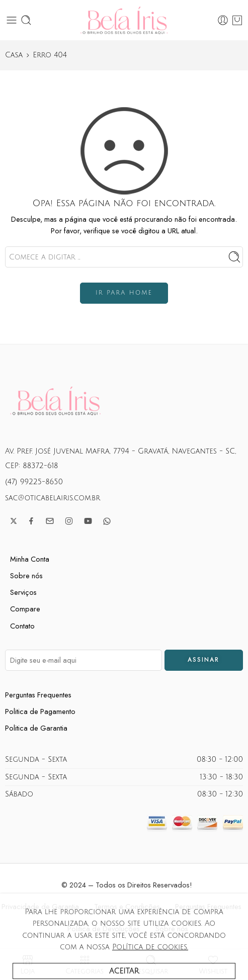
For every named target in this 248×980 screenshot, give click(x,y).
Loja (28, 965)
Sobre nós (26, 575)
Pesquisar (151, 965)
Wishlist (213, 965)
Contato (22, 626)
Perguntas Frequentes (38, 695)
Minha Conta (30, 559)
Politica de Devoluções (104, 928)
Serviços (23, 592)
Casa (14, 55)
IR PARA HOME (124, 293)
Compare (25, 609)
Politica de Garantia (36, 728)
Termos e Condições (127, 906)
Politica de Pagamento (40, 711)
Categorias (85, 965)
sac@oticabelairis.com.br (53, 498)
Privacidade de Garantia (40, 906)
